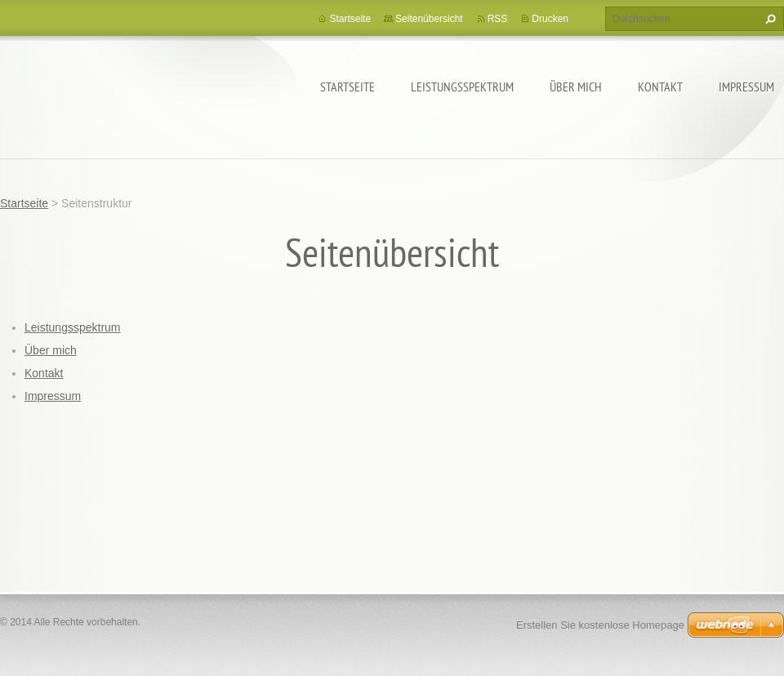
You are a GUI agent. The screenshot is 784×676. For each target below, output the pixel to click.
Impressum (746, 87)
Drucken (550, 19)
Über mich (576, 87)
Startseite (347, 87)
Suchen (768, 19)
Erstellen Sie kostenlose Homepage (600, 625)
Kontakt (660, 87)
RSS (498, 19)
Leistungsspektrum (462, 87)
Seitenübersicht (429, 19)
